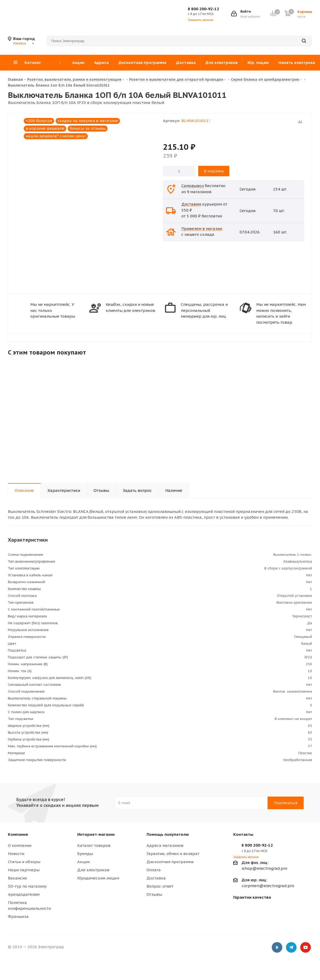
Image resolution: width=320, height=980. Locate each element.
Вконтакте (277, 948)
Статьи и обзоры (24, 862)
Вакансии (17, 878)
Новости (16, 854)
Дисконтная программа (170, 862)
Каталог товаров (94, 845)
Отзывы (154, 894)
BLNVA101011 (196, 121)
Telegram (291, 948)
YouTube (306, 948)
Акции (83, 862)
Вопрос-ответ (160, 886)
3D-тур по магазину (27, 886)
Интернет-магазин (96, 834)
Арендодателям (24, 894)
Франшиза (18, 916)
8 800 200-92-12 (203, 9)
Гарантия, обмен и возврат (173, 854)
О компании (20, 845)
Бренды (85, 854)
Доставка (156, 878)
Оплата (154, 870)
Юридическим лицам (98, 878)
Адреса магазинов (165, 845)
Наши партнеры (24, 870)
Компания (18, 834)
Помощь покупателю (168, 834)
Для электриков (93, 870)
